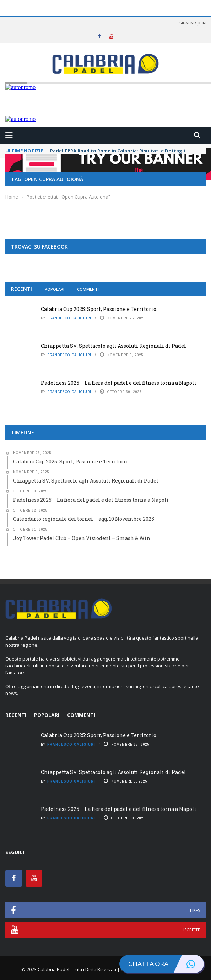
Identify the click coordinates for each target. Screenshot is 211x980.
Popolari (55, 289)
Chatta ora (166, 964)
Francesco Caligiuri (69, 318)
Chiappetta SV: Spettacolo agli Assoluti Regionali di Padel (113, 346)
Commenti (88, 289)
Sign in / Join (193, 23)
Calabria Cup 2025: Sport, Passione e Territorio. (99, 309)
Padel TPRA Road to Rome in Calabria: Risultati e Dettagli (118, 151)
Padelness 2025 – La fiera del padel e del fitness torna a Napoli (119, 383)
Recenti (21, 289)
